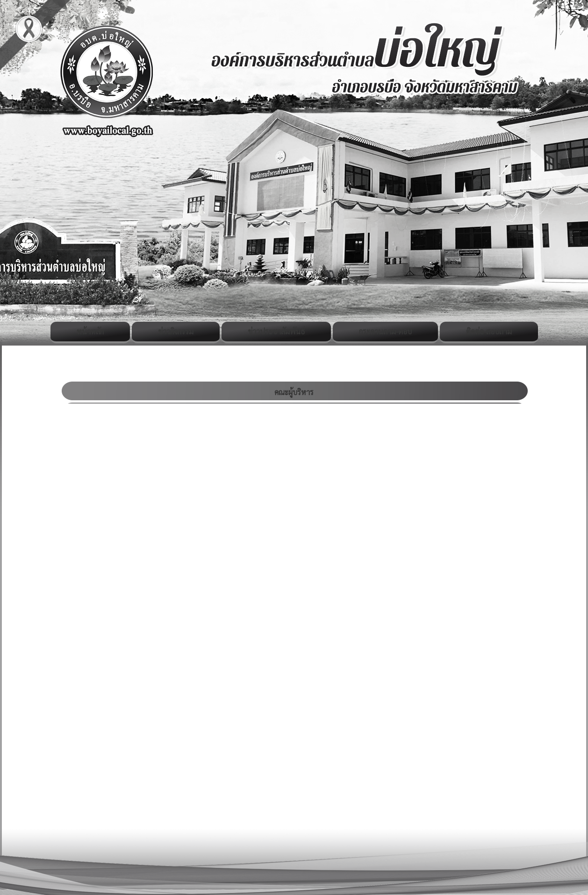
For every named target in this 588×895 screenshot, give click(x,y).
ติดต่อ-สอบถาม (489, 331)
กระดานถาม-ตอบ (385, 331)
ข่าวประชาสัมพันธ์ (276, 331)
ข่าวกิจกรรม (176, 331)
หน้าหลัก (90, 331)
